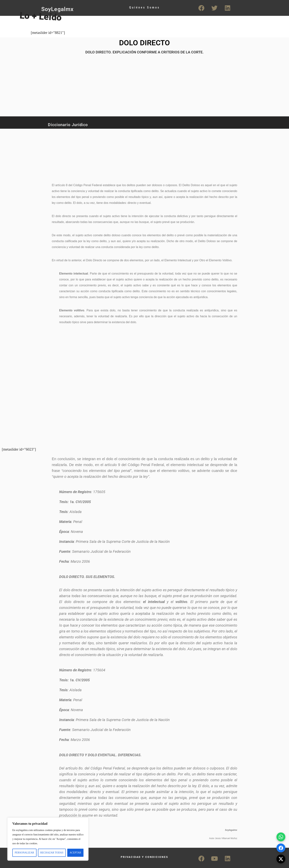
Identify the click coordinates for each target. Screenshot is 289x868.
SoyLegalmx (57, 9)
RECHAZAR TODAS (52, 853)
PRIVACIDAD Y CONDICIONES (144, 857)
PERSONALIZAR (24, 853)
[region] (48, 839)
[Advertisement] (131, 154)
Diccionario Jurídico (68, 125)
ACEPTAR (75, 853)
